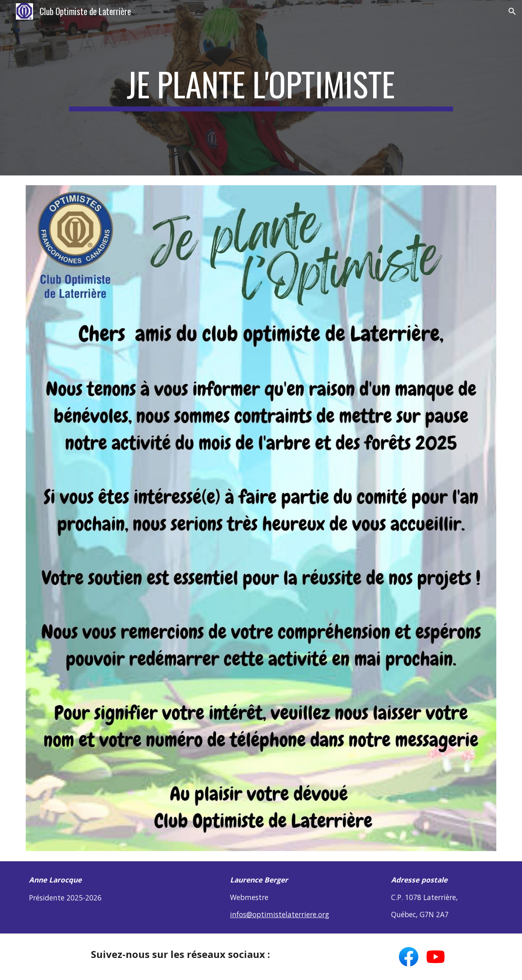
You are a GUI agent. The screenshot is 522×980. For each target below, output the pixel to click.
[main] (261, 88)
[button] (512, 11)
